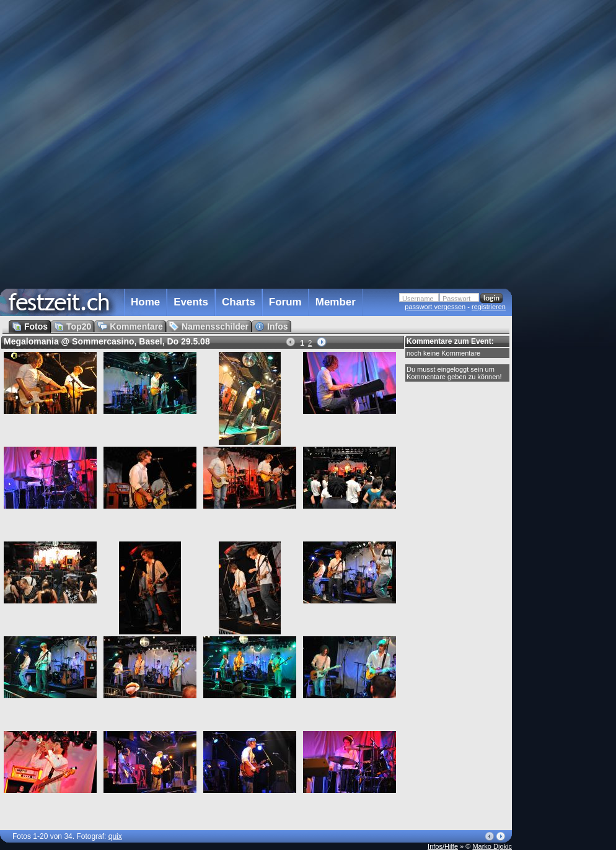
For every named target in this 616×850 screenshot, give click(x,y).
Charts (239, 302)
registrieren (489, 307)
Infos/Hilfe (443, 846)
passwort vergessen (435, 307)
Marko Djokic (492, 846)
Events (191, 302)
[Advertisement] (566, 250)
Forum (285, 302)
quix (115, 836)
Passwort (456, 299)
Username (418, 299)
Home (145, 302)
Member (336, 302)
